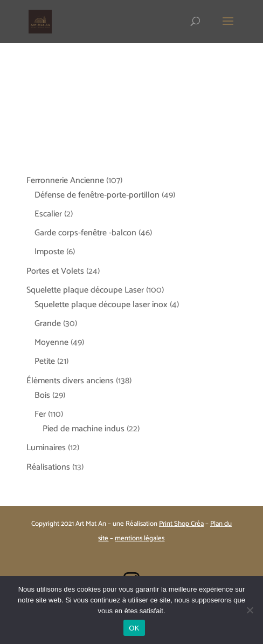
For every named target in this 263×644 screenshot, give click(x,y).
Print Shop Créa (181, 524)
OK (134, 628)
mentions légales (140, 538)
